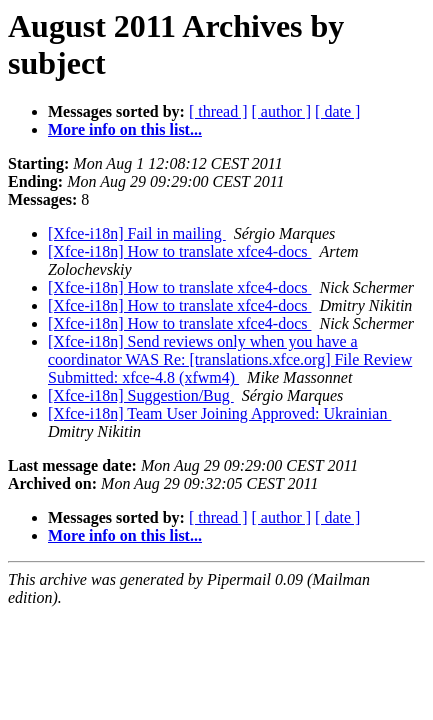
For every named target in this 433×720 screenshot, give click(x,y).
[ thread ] (218, 111)
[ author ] (282, 111)
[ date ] (337, 111)
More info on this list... (125, 129)
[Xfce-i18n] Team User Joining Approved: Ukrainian (219, 413)
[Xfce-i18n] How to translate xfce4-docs (179, 251)
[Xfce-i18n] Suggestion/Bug (141, 395)
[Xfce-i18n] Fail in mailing (137, 233)
